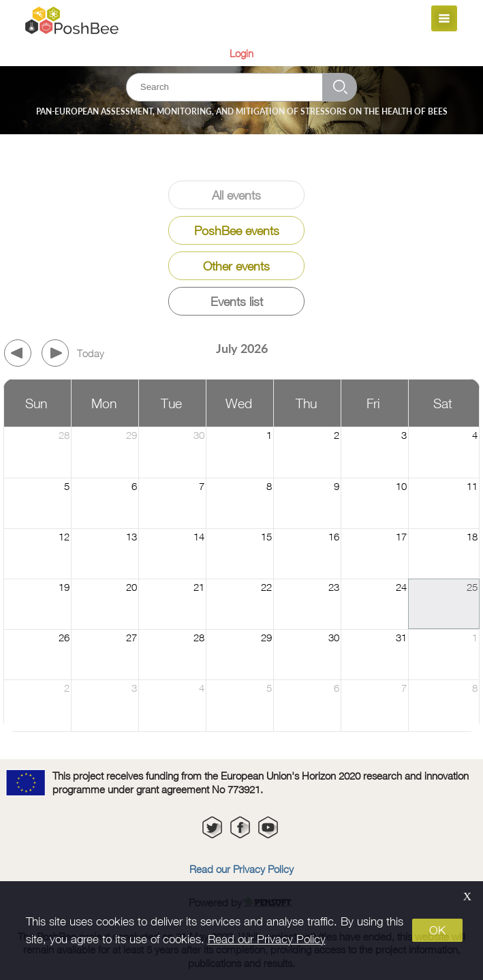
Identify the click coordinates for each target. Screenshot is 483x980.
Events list (237, 302)
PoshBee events (237, 231)
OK (437, 930)
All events (236, 195)
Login (242, 53)
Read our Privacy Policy (267, 939)
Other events (236, 266)
